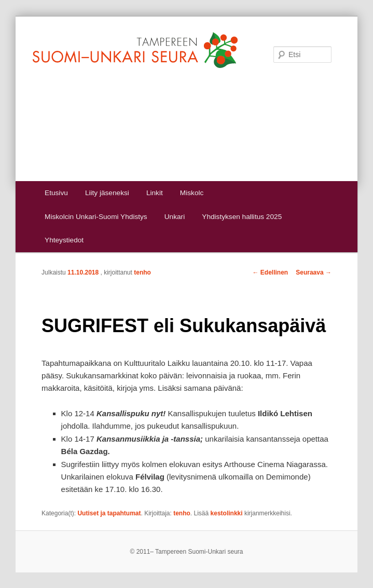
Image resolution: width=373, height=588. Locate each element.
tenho (142, 272)
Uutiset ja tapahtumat (109, 513)
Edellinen (271, 272)
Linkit (155, 193)
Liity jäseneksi (107, 193)
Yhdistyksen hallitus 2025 (242, 217)
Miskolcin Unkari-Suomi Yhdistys (96, 217)
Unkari (175, 217)
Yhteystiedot (64, 240)
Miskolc (192, 193)
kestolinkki (227, 513)
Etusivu (56, 193)
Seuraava (314, 272)
